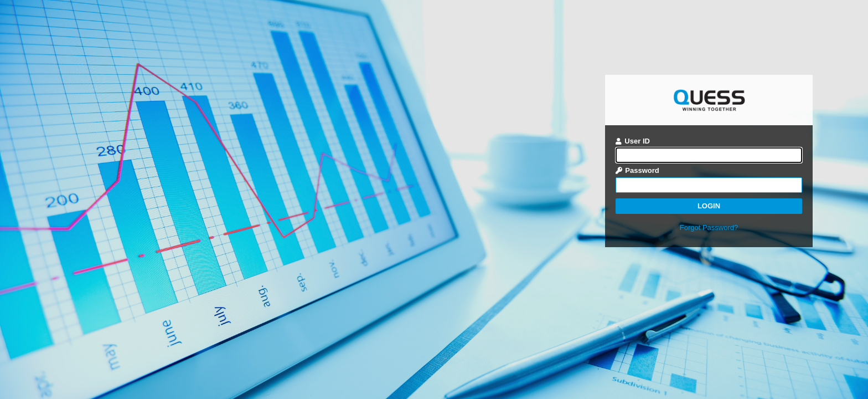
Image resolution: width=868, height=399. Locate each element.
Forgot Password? (709, 227)
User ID (633, 141)
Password (637, 170)
